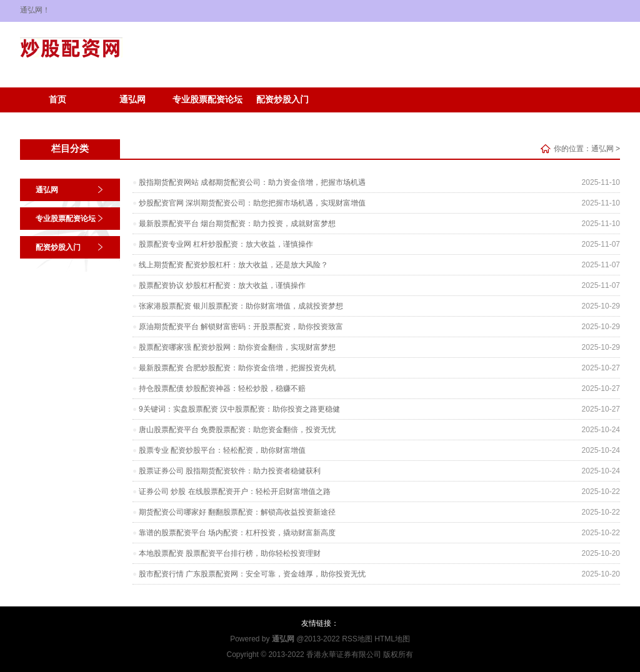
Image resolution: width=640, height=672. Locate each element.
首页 (57, 100)
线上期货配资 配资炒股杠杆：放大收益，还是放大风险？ (233, 265)
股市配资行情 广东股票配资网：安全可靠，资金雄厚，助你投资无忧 (252, 574)
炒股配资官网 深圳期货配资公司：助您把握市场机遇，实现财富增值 (252, 203)
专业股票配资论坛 (207, 100)
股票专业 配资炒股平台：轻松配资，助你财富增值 (222, 450)
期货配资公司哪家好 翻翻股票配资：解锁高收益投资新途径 (237, 512)
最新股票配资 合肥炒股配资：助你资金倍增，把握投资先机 (237, 368)
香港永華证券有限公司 (344, 655)
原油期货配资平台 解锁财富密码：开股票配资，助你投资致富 (241, 327)
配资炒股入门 (282, 100)
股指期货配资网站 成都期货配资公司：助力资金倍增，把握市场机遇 (252, 182)
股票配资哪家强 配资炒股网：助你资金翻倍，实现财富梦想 (237, 347)
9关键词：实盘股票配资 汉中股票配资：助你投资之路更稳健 (239, 409)
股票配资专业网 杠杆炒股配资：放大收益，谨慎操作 (226, 244)
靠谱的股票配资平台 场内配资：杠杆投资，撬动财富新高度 (237, 533)
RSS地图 (357, 639)
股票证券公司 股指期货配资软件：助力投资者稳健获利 (230, 471)
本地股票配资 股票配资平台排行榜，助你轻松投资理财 (230, 553)
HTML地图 (392, 639)
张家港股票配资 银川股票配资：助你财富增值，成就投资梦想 (241, 306)
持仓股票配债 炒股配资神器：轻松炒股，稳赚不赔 (222, 388)
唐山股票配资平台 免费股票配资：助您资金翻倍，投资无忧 (237, 430)
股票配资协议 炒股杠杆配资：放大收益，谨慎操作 (222, 285)
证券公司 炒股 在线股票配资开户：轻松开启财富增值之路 (235, 492)
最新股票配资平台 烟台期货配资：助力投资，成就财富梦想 (237, 224)
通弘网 (132, 100)
